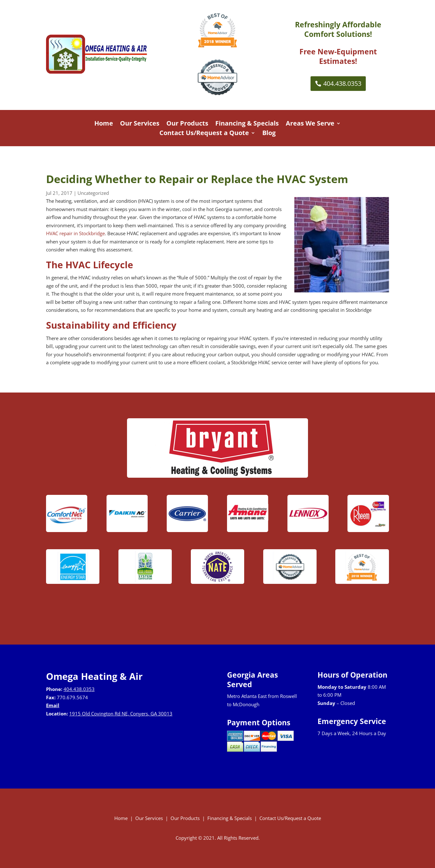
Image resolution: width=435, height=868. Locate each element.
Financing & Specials (247, 124)
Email (53, 705)
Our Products (187, 124)
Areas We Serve (310, 124)
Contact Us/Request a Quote (204, 134)
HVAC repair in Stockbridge (75, 233)
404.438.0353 (342, 83)
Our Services (140, 124)
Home (104, 124)
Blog (269, 134)
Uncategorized (93, 193)
